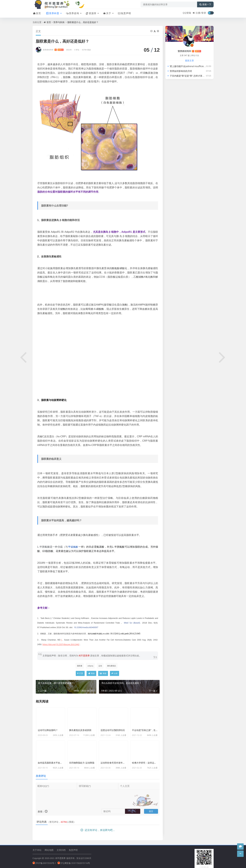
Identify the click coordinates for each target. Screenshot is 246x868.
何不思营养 (60, 858)
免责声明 (124, 13)
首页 (37, 13)
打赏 (80, 673)
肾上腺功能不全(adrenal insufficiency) (189, 66)
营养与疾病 (59, 22)
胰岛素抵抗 (112, 666)
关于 (107, 13)
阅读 (91, 673)
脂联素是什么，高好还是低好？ (83, 22)
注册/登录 (201, 13)
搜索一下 (205, 4)
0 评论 (77, 50)
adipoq (90, 666)
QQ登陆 (187, 13)
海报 (103, 673)
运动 (100, 666)
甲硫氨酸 (73, 547)
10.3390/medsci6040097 (86, 627)
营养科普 (52, 13)
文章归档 (61, 850)
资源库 (91, 13)
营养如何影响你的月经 (181, 71)
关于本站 (37, 850)
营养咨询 (72, 13)
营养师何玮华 (53, 50)
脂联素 (80, 666)
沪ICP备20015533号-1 (44, 863)
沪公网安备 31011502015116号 (74, 863)
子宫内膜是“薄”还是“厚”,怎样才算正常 (188, 76)
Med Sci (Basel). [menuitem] (132, 623)
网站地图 (49, 850)
